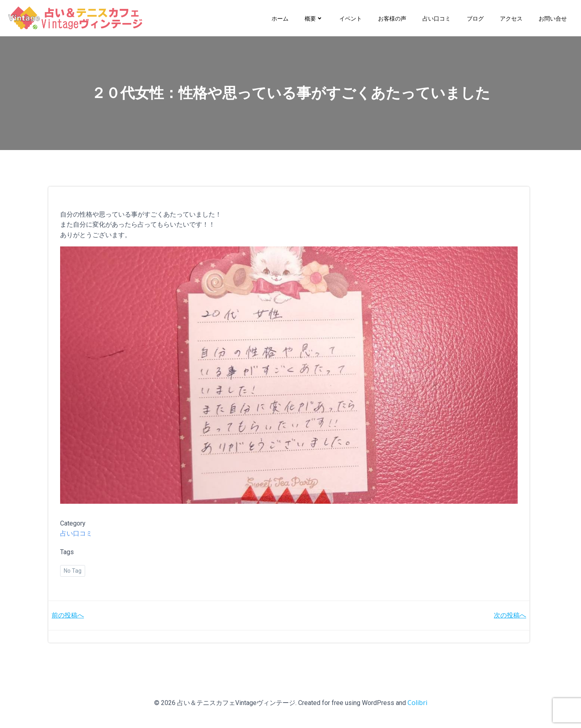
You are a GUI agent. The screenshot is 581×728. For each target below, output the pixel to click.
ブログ (475, 18)
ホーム (280, 18)
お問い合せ (553, 18)
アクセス (511, 18)
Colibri (417, 704)
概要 (314, 18)
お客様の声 (392, 18)
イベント (351, 18)
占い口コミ (437, 18)
